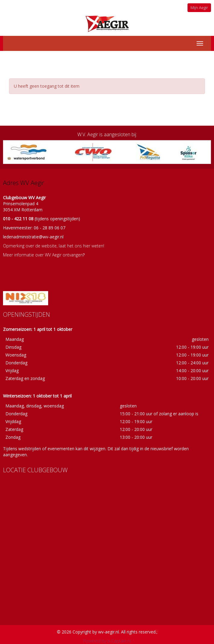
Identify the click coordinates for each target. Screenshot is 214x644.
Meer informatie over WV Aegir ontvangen (43, 255)
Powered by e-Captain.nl (107, 641)
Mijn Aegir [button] (199, 8)
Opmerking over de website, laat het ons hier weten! (54, 246)
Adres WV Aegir (24, 183)
